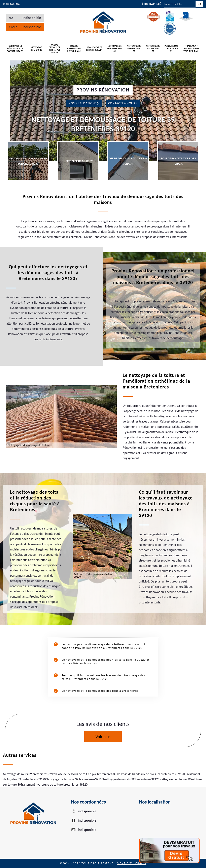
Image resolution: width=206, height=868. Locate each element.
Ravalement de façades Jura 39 (94, 49)
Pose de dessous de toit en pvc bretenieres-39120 (89, 774)
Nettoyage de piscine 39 (175, 779)
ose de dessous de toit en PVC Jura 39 (54, 49)
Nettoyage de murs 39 (36, 49)
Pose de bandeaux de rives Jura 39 (74, 49)
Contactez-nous (123, 103)
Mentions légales (132, 863)
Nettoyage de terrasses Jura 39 (115, 49)
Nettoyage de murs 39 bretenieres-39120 (30, 774)
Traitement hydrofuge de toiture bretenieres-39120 (54, 784)
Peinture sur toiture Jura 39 (171, 49)
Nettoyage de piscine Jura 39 (153, 49)
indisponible (11, 4)
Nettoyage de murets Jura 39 (134, 49)
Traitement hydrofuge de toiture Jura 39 (192, 49)
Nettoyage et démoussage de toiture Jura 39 (15, 49)
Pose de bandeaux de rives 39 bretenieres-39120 (153, 774)
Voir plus (103, 737)
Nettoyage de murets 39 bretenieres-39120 (131, 779)
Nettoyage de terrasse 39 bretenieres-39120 (74, 779)
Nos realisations (84, 103)
